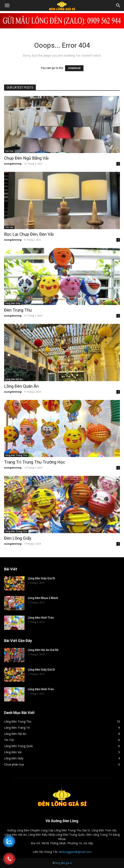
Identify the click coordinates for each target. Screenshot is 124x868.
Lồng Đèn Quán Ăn (21, 386)
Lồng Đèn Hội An (14, 379)
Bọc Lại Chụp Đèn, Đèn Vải (29, 234)
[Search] (118, 6)
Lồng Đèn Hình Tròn (41, 618)
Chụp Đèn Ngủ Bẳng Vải (26, 158)
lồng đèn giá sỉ (63, 863)
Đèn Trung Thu (18, 310)
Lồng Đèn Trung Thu (16, 455)
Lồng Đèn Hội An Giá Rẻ (43, 650)
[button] (7, 6)
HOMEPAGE (74, 68)
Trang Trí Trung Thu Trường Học (35, 462)
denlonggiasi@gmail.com (75, 852)
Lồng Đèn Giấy (13, 303)
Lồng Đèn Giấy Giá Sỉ (41, 578)
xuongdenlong (13, 164)
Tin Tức (9, 151)
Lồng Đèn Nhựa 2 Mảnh (43, 598)
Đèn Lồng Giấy (18, 538)
